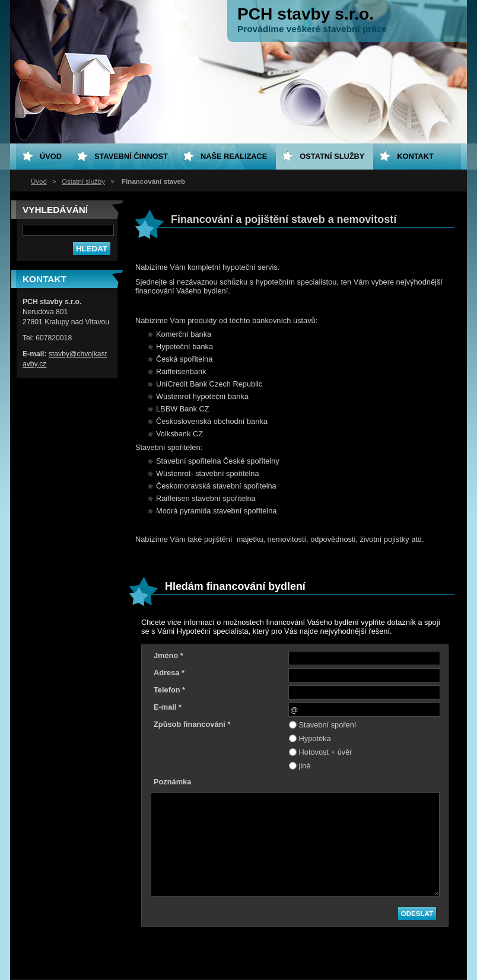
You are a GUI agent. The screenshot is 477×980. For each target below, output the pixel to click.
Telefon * (169, 690)
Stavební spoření (328, 725)
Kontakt (415, 156)
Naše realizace (234, 156)
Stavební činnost (131, 156)
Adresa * (169, 673)
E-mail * (168, 707)
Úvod (39, 181)
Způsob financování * (192, 724)
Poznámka (172, 782)
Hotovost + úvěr (326, 752)
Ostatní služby (83, 181)
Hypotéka (315, 738)
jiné (305, 766)
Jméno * (168, 655)
